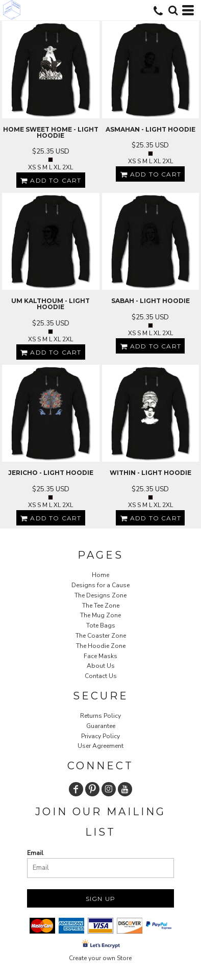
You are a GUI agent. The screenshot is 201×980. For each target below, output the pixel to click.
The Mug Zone (100, 615)
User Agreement (100, 746)
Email (35, 853)
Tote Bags (101, 625)
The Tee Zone (101, 606)
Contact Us (101, 676)
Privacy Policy (100, 736)
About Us (101, 666)
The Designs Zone (100, 595)
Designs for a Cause (100, 585)
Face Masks (100, 656)
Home (100, 575)
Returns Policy (100, 716)
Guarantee (101, 726)
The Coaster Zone (101, 636)
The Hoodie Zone (101, 646)
